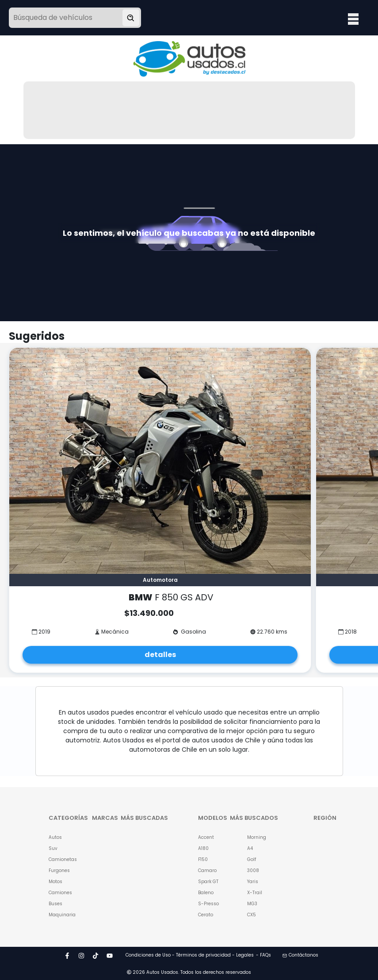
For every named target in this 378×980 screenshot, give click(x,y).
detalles (160, 655)
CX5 (252, 915)
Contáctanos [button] (300, 955)
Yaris (253, 882)
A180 (203, 848)
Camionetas (59, 859)
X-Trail (255, 893)
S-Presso (208, 904)
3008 (253, 870)
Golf (252, 859)
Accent (206, 837)
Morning (257, 837)
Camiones (59, 893)
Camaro (207, 870)
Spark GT (208, 882)
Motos (55, 882)
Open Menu (353, 19)
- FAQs (263, 955)
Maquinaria (59, 915)
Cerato (206, 915)
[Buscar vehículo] (131, 18)
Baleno (206, 893)
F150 (203, 859)
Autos (55, 837)
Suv (53, 848)
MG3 (252, 904)
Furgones (59, 870)
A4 (250, 848)
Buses (55, 904)
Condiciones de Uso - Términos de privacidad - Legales (190, 955)
